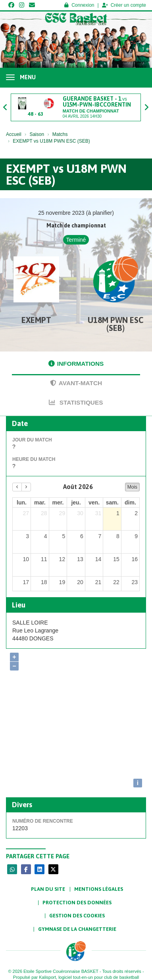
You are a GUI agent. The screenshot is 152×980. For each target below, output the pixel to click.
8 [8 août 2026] (118, 536)
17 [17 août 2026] (26, 582)
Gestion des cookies (77, 916)
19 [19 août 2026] (62, 582)
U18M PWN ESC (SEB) (115, 324)
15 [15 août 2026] (116, 559)
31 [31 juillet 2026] (98, 513)
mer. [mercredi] (58, 502)
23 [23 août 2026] (135, 582)
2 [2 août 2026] (136, 513)
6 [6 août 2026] (82, 536)
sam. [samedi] (112, 502)
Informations (76, 364)
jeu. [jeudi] (76, 502)
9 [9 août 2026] (136, 536)
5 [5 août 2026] (63, 536)
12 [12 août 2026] (62, 559)
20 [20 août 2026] (80, 582)
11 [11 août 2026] (44, 559)
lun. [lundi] (22, 502)
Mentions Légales (99, 889)
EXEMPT (36, 320)
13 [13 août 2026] (80, 559)
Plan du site (48, 889)
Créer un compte (124, 5)
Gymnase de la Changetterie (77, 929)
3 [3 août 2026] (27, 536)
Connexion (79, 5)
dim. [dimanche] (130, 502)
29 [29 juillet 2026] (62, 513)
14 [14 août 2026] (98, 559)
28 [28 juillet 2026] (44, 513)
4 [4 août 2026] (46, 536)
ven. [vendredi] (94, 502)
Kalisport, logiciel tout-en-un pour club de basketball (89, 977)
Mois (132, 487)
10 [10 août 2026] (26, 559)
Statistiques (76, 402)
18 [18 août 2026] (44, 582)
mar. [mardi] (40, 502)
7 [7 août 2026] (100, 536)
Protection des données (77, 903)
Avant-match (76, 383)
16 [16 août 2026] (135, 559)
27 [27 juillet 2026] (26, 513)
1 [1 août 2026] (118, 513)
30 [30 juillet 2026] (80, 513)
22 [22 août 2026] (116, 582)
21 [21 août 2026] (98, 582)
